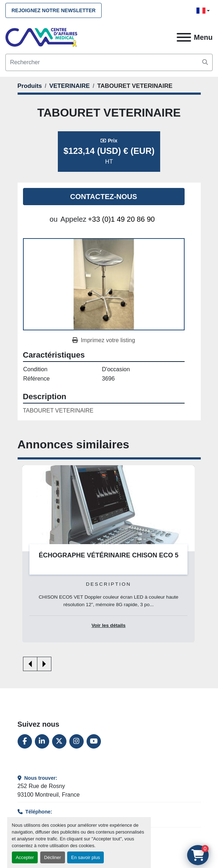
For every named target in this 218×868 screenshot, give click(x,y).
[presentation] (30, 664)
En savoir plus (85, 857)
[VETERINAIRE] (69, 86)
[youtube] (94, 741)
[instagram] (76, 741)
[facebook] (25, 741)
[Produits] (30, 86)
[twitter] (59, 741)
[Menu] (184, 37)
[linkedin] (42, 741)
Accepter (25, 857)
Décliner (53, 857)
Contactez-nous (103, 197)
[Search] (109, 62)
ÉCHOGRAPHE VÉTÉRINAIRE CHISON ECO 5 (109, 555)
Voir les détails (109, 625)
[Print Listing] (104, 340)
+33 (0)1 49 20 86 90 (121, 219)
